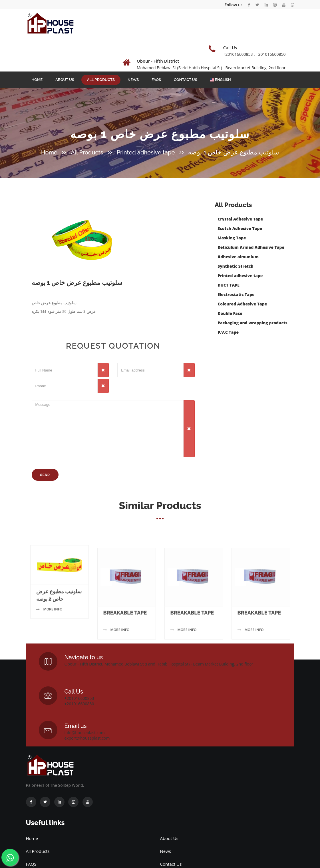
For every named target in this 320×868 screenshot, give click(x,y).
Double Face (230, 313)
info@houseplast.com (85, 733)
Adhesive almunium (238, 257)
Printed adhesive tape (146, 152)
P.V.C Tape (228, 332)
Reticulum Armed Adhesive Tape (251, 247)
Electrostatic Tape (236, 294)
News (133, 80)
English (221, 80)
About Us (65, 80)
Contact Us (186, 80)
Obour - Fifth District (158, 61)
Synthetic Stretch (236, 266)
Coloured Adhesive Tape (242, 304)
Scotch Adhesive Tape (240, 228)
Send (45, 475)
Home (37, 80)
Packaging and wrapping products (252, 323)
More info (49, 639)
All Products (101, 80)
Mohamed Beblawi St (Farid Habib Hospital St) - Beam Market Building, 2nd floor (211, 68)
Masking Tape (232, 238)
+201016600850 (271, 54)
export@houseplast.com (87, 738)
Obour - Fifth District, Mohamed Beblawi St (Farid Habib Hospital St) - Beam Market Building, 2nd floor (159, 664)
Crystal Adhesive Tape (240, 219)
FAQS (156, 80)
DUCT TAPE (229, 285)
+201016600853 (238, 54)
